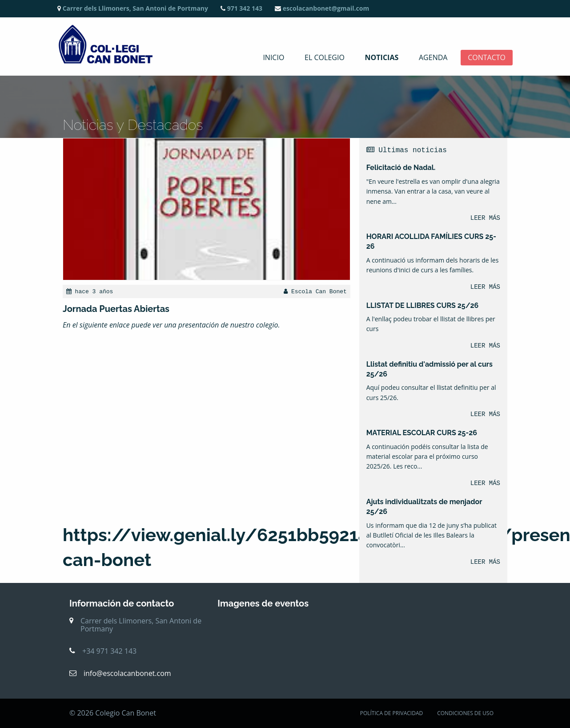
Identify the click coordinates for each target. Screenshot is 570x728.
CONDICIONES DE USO (465, 713)
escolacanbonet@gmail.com (322, 8)
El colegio (325, 58)
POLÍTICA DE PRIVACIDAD (392, 713)
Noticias (382, 58)
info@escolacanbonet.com (127, 673)
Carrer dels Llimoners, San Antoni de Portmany (133, 8)
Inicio (273, 58)
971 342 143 (241, 8)
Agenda (433, 58)
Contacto (487, 58)
